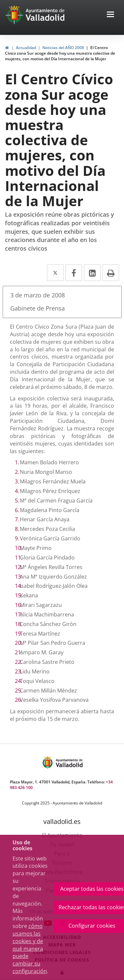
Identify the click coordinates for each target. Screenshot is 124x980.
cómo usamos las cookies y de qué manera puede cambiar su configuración (30, 949)
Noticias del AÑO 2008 (63, 48)
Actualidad (26, 48)
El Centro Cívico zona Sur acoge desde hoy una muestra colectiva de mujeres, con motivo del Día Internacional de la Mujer (60, 53)
